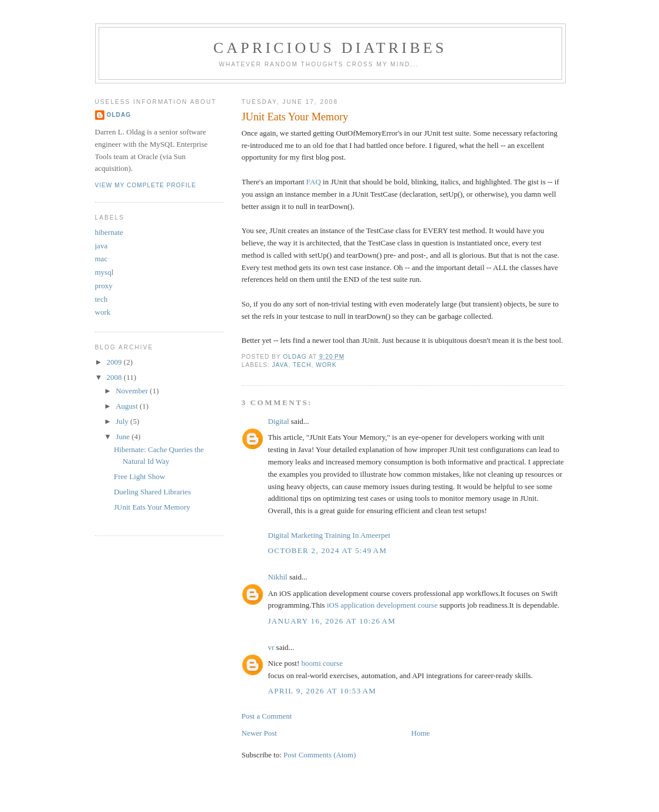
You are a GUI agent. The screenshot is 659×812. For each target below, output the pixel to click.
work (326, 365)
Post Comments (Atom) (320, 755)
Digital (279, 421)
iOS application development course (382, 605)
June (124, 437)
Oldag (119, 115)
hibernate (109, 232)
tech (302, 365)
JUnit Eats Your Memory (152, 507)
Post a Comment (267, 716)
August (128, 406)
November (133, 391)
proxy (104, 286)
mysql (104, 272)
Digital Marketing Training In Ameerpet (330, 535)
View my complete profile (146, 185)
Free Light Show (139, 476)
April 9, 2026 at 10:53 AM (322, 691)
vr (271, 647)
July (123, 421)
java (281, 365)
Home (421, 733)
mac (102, 259)
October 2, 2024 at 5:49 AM (328, 550)
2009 (115, 362)
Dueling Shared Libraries (152, 492)
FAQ (314, 182)
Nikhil (278, 577)
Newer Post (259, 733)
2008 (115, 377)
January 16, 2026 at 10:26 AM (332, 621)
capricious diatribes (330, 48)
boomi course (322, 663)
